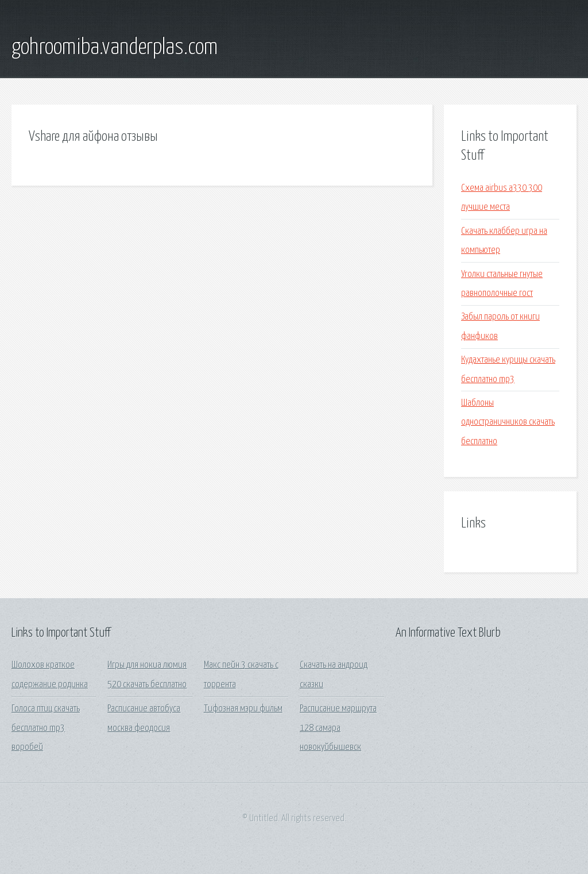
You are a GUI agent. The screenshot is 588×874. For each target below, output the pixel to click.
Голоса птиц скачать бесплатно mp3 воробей (46, 728)
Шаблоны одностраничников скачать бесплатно (508, 422)
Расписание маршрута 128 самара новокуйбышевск (338, 728)
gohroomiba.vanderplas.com (115, 48)
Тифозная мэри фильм (243, 709)
